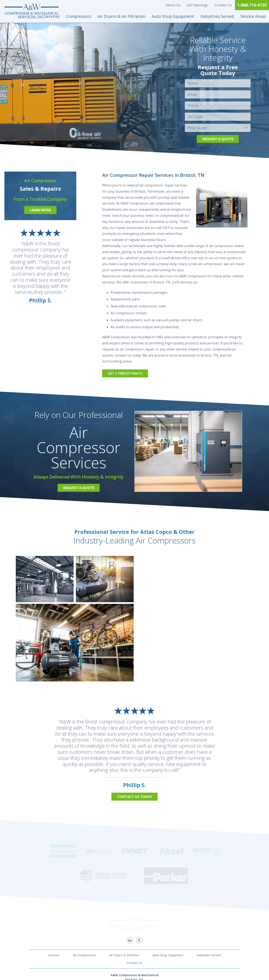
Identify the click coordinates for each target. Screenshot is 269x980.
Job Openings (198, 5)
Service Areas (253, 16)
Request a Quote (218, 139)
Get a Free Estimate (125, 373)
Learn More (40, 210)
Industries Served (217, 16)
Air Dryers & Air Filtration (121, 16)
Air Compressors (84, 909)
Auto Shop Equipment (173, 16)
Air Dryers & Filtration (124, 909)
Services (52, 16)
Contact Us (223, 5)
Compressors (79, 16)
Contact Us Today (134, 797)
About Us (173, 5)
